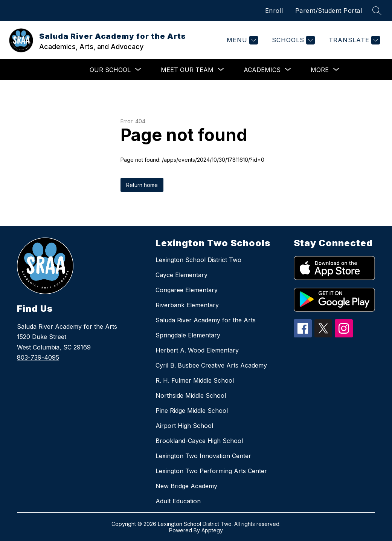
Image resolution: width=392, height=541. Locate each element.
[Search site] (377, 11)
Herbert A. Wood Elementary (197, 350)
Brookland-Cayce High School (199, 441)
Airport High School (184, 426)
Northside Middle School (191, 395)
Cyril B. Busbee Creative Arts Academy (211, 365)
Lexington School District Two (198, 260)
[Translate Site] (353, 40)
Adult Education (178, 501)
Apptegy (212, 530)
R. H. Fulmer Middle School (195, 380)
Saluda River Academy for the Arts (206, 320)
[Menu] (241, 40)
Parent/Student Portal (329, 11)
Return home (142, 185)
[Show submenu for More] (320, 70)
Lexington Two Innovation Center (203, 456)
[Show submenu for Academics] (262, 70)
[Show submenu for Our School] (110, 70)
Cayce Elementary (182, 275)
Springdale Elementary (188, 335)
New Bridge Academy (186, 486)
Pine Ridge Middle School (192, 411)
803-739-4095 (38, 357)
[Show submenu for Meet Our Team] (187, 70)
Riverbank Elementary (187, 305)
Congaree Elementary (187, 290)
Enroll (274, 11)
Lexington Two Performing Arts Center (211, 471)
